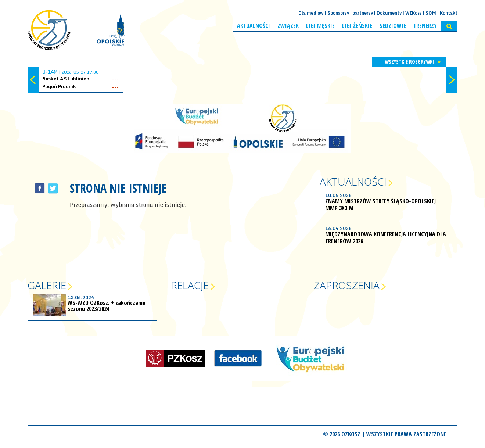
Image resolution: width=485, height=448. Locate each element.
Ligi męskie (320, 26)
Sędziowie (393, 26)
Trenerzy (425, 26)
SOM (431, 13)
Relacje (190, 285)
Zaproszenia (347, 285)
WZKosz (414, 13)
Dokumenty (389, 13)
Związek (288, 26)
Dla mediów (311, 13)
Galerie (47, 285)
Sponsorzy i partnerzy (350, 13)
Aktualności (254, 26)
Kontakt (449, 13)
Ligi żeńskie (357, 26)
